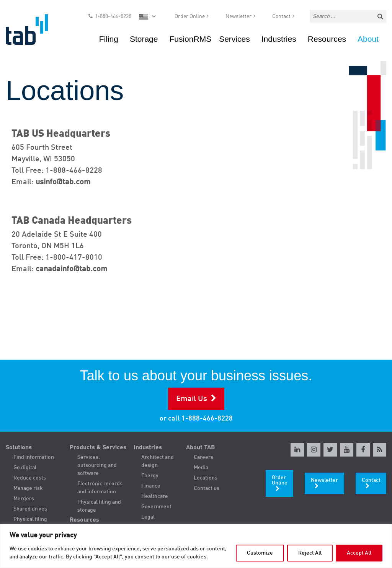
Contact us (207, 488)
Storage (144, 40)
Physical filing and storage (99, 506)
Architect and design (158, 461)
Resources (327, 40)
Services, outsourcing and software (97, 465)
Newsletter (238, 18)
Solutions (19, 448)
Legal (148, 517)
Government (156, 507)
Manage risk (28, 488)
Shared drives (30, 509)
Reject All (310, 553)
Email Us (192, 399)
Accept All (359, 553)
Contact (281, 18)
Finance (151, 486)
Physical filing (30, 519)
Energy (150, 476)
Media (201, 468)
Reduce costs (30, 478)
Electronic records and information (100, 488)
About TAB (201, 448)
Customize (260, 553)
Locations (206, 478)
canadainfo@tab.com (72, 269)
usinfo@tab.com (63, 182)
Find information (34, 457)
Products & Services (98, 448)
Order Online (190, 18)
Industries (279, 40)
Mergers (24, 499)
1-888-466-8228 (113, 18)
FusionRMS (190, 40)
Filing (109, 40)
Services (234, 40)
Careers (203, 457)
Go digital (25, 468)
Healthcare (155, 496)
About (368, 40)
